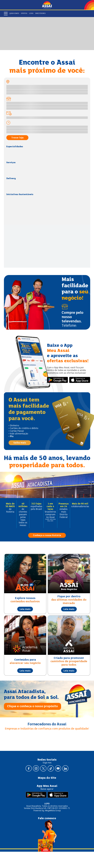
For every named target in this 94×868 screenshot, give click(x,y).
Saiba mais (20, 443)
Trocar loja (17, 138)
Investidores (40, 13)
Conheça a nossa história (47, 535)
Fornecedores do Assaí (47, 724)
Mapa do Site (47, 778)
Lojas (31, 13)
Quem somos (14, 13)
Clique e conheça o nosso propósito (32, 706)
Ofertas (24, 13)
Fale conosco (47, 818)
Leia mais (25, 609)
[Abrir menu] (6, 14)
